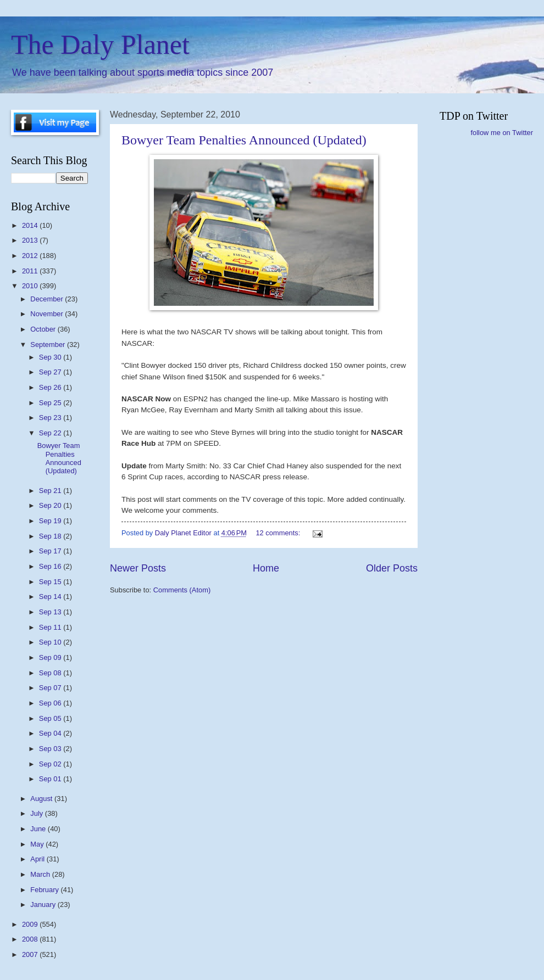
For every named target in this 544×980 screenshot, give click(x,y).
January (44, 905)
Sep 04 (51, 733)
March (41, 874)
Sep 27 (51, 372)
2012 (31, 256)
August (42, 799)
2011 (31, 271)
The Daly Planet (100, 44)
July (37, 813)
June (39, 829)
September (49, 345)
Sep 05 (51, 718)
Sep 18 (51, 536)
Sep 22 (51, 433)
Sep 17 (51, 551)
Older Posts (392, 568)
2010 (31, 286)
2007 (31, 954)
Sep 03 (51, 749)
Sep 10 (51, 642)
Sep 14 (51, 597)
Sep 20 (51, 505)
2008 (31, 939)
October (44, 329)
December (48, 299)
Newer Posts (138, 568)
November (48, 314)
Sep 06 (51, 703)
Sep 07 (51, 688)
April (38, 859)
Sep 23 (51, 418)
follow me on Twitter (502, 133)
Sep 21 (51, 491)
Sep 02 (51, 764)
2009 (31, 924)
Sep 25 (51, 403)
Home (266, 568)
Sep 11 (51, 627)
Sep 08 (51, 673)
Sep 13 (51, 612)
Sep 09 (51, 657)
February (45, 890)
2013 (31, 240)
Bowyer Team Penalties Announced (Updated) (244, 140)
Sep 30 (51, 357)
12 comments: (279, 533)
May (38, 844)
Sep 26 (51, 387)
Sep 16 (51, 566)
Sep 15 (51, 582)
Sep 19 (51, 521)
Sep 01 (51, 779)
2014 (31, 225)
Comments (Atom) (182, 590)
